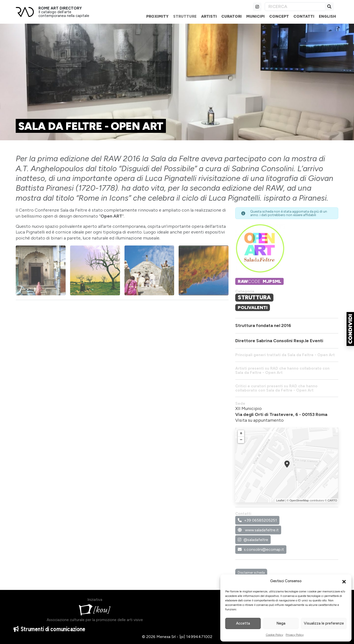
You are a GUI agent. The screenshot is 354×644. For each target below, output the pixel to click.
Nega (281, 623)
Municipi (255, 16)
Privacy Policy (295, 635)
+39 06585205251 (257, 520)
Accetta (243, 623)
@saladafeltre (253, 540)
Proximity (157, 16)
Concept (279, 16)
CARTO (332, 500)
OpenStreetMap (299, 500)
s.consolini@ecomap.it (261, 549)
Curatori (232, 16)
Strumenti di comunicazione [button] (49, 632)
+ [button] (241, 433)
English (327, 16)
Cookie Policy (274, 635)
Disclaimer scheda (251, 572)
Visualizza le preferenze (324, 623)
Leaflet (280, 500)
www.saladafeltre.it (258, 530)
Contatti (304, 16)
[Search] (295, 7)
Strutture (185, 16)
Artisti (209, 16)
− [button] (241, 440)
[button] (344, 581)
